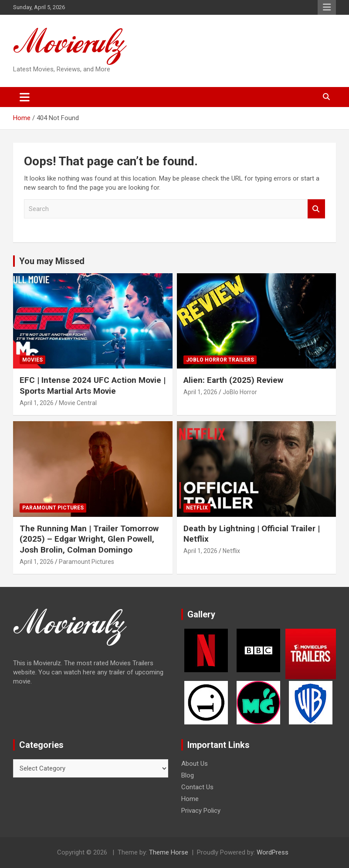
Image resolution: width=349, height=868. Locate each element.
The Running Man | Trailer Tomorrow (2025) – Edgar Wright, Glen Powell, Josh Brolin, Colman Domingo (89, 539)
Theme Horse (169, 852)
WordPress (273, 852)
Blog (188, 775)
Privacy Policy (201, 811)
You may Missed (52, 261)
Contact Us (197, 787)
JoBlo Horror (240, 392)
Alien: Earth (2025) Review (233, 380)
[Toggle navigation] (25, 97)
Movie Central (78, 403)
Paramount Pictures (53, 508)
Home (190, 799)
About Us (195, 764)
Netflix (197, 508)
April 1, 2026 (37, 403)
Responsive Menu (327, 7)
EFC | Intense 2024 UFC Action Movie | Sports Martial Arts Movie (93, 385)
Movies (32, 360)
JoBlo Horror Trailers (220, 360)
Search (316, 209)
